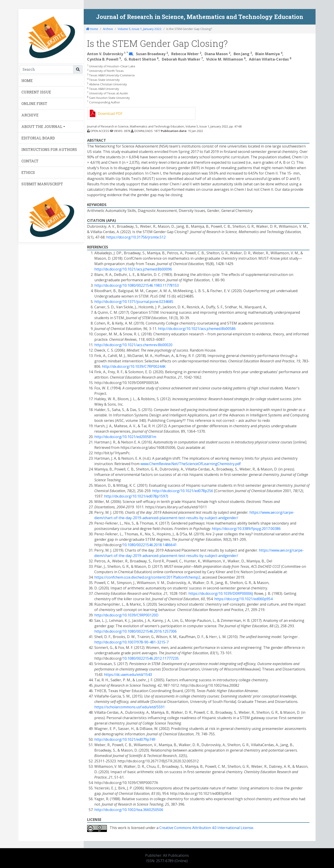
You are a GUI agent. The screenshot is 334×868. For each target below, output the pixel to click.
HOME (27, 81)
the (122, 518)
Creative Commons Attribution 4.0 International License (206, 828)
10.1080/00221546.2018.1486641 (150, 545)
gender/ (231, 518)
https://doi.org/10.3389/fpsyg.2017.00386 (246, 529)
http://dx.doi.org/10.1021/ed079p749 (125, 739)
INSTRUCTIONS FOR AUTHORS (49, 149)
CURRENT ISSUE (36, 92)
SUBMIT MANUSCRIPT (42, 184)
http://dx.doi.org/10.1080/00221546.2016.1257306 (135, 631)
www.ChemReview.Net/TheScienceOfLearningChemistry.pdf (191, 464)
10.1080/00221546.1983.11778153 (151, 285)
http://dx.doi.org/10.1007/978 (119, 642)
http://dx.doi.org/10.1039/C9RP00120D (126, 615)
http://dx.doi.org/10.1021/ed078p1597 (135, 496)
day (129, 518)
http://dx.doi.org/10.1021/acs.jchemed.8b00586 (197, 329)
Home (92, 29)
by (201, 518)
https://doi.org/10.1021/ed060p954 (243, 599)
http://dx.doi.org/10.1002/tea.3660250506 (129, 810)
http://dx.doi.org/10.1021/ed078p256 (183, 491)
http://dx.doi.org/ (108, 285)
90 (146, 642)
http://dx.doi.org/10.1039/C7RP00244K (134, 366)
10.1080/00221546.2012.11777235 (151, 658)
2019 (137, 518)
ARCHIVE (30, 115)
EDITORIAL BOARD (38, 138)
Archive (108, 29)
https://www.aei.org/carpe (271, 512)
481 (153, 642)
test (182, 518)
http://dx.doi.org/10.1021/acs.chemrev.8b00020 (133, 345)
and (221, 518)
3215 (161, 642)
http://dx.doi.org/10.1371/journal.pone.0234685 (134, 302)
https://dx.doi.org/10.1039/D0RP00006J (221, 593)
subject (211, 518)
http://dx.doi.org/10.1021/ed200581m (125, 437)
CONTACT (30, 161)
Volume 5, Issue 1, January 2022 (140, 29)
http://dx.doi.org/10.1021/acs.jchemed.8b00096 (133, 269)
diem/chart (103, 518)
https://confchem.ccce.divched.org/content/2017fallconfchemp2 (147, 577)
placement (168, 518)
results (192, 518)
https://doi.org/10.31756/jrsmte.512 (136, 237)
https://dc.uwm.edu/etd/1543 (128, 675)
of (116, 518)
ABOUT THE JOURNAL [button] (42, 126)
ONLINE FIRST (34, 103)
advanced (150, 518)
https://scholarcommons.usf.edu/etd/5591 (130, 707)
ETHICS (28, 172)
